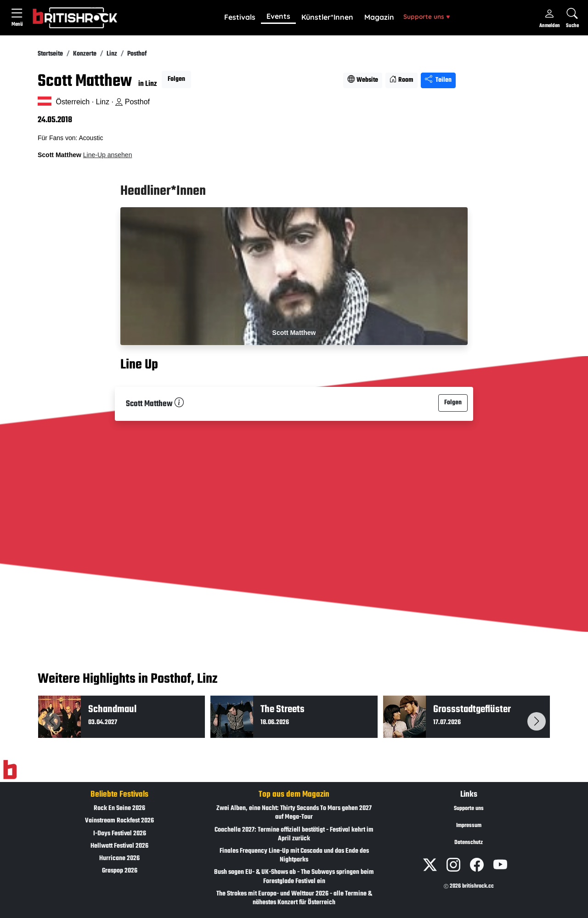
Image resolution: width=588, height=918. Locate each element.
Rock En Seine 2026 (119, 808)
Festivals (240, 17)
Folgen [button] (176, 79)
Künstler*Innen (327, 17)
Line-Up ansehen (108, 155)
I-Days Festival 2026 (120, 834)
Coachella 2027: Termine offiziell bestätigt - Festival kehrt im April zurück (294, 834)
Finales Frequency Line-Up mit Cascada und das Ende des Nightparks (294, 856)
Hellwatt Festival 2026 (119, 846)
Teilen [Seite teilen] (438, 80)
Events (278, 16)
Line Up (139, 365)
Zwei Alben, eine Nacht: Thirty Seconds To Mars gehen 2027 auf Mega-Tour (294, 813)
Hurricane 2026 (119, 858)
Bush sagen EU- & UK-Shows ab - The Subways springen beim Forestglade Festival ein (294, 877)
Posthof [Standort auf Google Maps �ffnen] (133, 102)
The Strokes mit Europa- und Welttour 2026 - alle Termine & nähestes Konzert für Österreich (294, 898)
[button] (240, 17)
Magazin (379, 17)
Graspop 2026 (120, 871)
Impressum (469, 826)
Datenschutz (469, 843)
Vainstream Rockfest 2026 (119, 821)
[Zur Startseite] (10, 770)
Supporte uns (427, 16)
